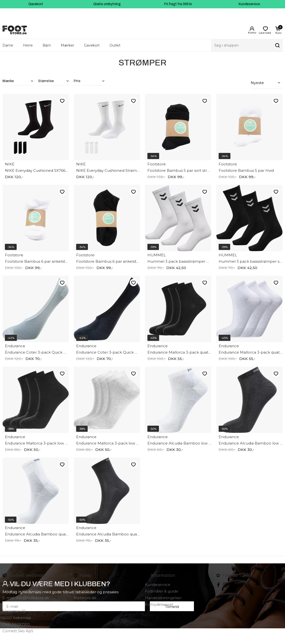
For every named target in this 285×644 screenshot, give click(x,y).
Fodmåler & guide (162, 591)
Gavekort (36, 4)
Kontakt (81, 591)
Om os (80, 585)
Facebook (218, 585)
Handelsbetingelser (163, 598)
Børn (47, 45)
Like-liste (62, 101)
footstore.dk (85, 598)
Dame (8, 45)
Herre (28, 45)
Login (252, 29)
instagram (225, 585)
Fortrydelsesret (159, 604)
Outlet (115, 45)
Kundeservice (249, 4)
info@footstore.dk (33, 598)
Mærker (67, 45)
